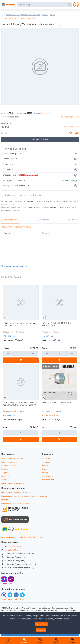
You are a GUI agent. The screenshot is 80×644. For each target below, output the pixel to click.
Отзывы (45, 469)
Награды (45, 473)
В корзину (21, 360)
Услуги (4, 480)
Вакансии (5, 469)
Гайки (53, 15)
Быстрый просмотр (5, 318)
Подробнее (41, 624)
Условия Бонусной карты (12, 458)
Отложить (20, 332)
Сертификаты (47, 476)
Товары (24, 641)
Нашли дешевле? (71, 127)
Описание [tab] (45, 220)
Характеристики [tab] (11, 220)
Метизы (45, 15)
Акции (4, 473)
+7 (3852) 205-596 (13, 546)
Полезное (46, 466)
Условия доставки (9, 462)
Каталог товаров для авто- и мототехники (23, 15)
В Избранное (39, 195)
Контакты (46, 458)
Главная (3, 15)
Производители (48, 480)
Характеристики (71, 117)
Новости (5, 476)
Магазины (46, 462)
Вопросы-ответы (9, 466)
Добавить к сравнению (16, 195)
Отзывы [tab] (74, 220)
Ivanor (4, 584)
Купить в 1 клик (40, 139)
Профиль (72, 642)
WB (11, 584)
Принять (41, 630)
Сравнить (9, 332)
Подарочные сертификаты (13, 483)
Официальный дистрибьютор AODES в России (22, 537)
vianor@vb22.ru (11, 550)
